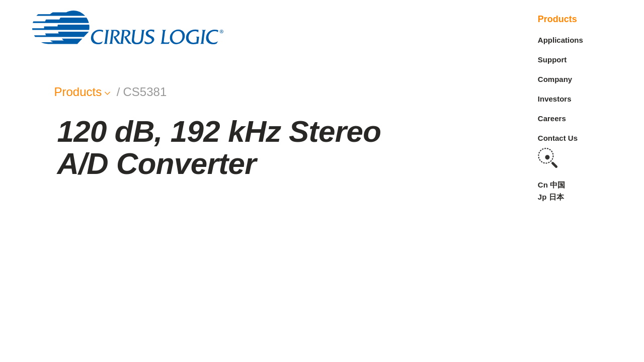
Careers (552, 118)
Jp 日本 (551, 197)
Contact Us (558, 138)
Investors (555, 99)
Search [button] (548, 158)
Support (552, 60)
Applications (560, 40)
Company (555, 79)
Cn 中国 (551, 185)
